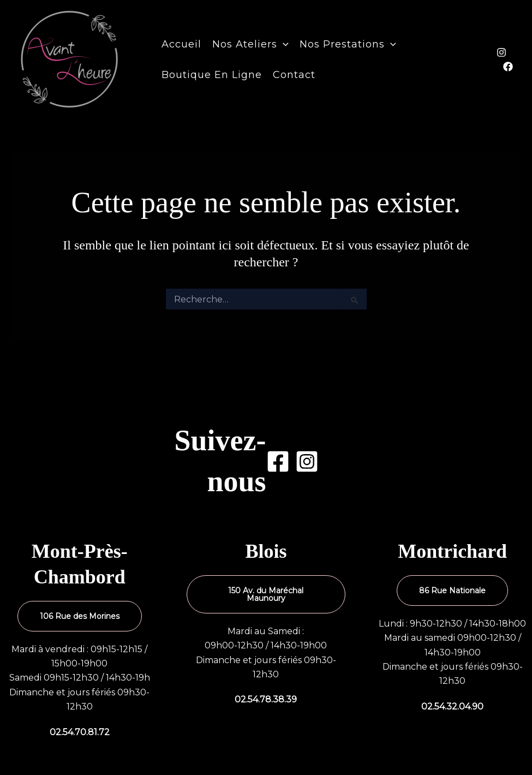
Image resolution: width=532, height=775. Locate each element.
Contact (294, 75)
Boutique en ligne (212, 75)
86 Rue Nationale (452, 591)
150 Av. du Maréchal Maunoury (266, 594)
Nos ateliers (250, 44)
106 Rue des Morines (80, 616)
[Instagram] (501, 52)
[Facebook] (508, 67)
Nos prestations (348, 44)
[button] (283, 44)
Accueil (181, 44)
